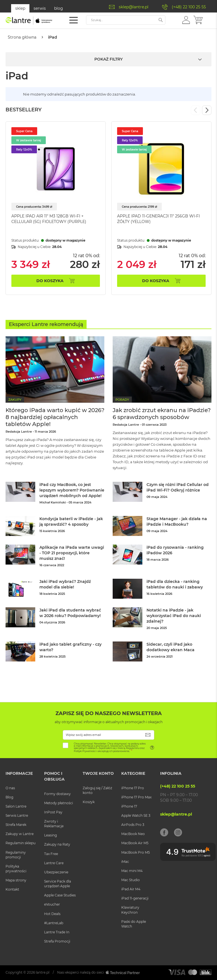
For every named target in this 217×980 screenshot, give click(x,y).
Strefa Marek (16, 824)
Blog (9, 797)
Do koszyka (50, 280)
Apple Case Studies (60, 895)
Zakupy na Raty (57, 844)
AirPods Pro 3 (133, 824)
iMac (125, 861)
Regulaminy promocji (16, 854)
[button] (186, 20)
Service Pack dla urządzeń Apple (58, 883)
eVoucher (52, 904)
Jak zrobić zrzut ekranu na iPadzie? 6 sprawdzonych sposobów (162, 413)
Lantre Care (54, 862)
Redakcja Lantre (19, 431)
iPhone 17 (129, 806)
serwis (40, 8)
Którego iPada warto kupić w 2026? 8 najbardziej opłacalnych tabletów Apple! (55, 417)
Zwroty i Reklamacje (54, 823)
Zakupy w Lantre (20, 834)
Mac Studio (131, 880)
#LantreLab (54, 922)
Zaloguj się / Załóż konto (97, 790)
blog (59, 8)
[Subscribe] (148, 734)
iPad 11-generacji (135, 898)
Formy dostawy (57, 793)
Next (207, 110)
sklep (20, 8)
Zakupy (15, 399)
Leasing (51, 835)
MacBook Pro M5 (136, 852)
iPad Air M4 (131, 889)
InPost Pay (53, 812)
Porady (122, 399)
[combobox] (126, 20)
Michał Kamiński (53, 502)
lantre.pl (43, 972)
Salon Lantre (16, 806)
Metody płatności (59, 802)
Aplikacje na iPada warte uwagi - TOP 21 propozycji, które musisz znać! (72, 553)
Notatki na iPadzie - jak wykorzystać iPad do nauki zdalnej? (174, 615)
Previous (196, 110)
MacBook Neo (133, 834)
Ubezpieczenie (56, 872)
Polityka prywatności (16, 868)
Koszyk (89, 802)
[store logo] (29, 21)
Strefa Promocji (57, 941)
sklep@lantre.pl (134, 7)
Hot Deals (52, 913)
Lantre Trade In (57, 932)
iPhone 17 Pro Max (136, 797)
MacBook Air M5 (135, 843)
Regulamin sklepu (21, 843)
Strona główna (22, 37)
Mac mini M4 (132, 870)
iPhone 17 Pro (133, 787)
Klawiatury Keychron (130, 909)
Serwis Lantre (17, 815)
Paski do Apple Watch (134, 923)
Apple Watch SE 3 (136, 815)
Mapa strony (16, 880)
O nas (10, 787)
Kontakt (12, 889)
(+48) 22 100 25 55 (189, 7)
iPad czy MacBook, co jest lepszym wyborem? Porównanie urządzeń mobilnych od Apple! (72, 490)
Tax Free (51, 853)
